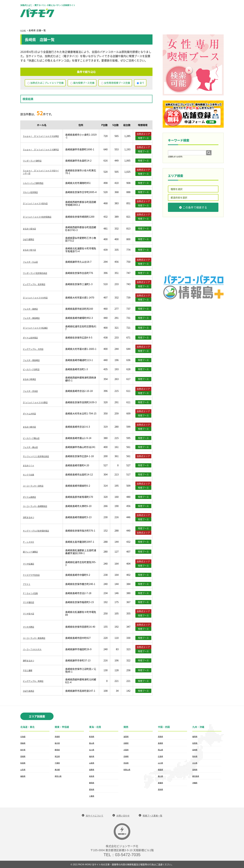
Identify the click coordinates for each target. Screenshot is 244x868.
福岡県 (195, 736)
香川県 (161, 776)
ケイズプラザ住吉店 (34, 575)
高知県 (161, 789)
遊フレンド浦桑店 (32, 552)
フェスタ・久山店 (32, 262)
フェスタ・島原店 (32, 309)
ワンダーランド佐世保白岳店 (38, 273)
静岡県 (92, 783)
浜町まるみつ (30, 517)
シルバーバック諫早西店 (36, 183)
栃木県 (58, 743)
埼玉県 (58, 756)
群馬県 (58, 750)
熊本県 (195, 756)
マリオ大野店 (30, 627)
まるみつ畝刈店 (31, 427)
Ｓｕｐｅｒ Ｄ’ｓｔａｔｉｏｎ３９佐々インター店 (41, 172)
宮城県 (23, 756)
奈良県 (127, 763)
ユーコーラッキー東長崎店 (37, 638)
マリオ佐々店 (30, 613)
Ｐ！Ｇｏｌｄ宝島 (32, 593)
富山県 (92, 743)
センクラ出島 (30, 474)
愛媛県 (161, 783)
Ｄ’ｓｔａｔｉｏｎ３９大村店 (39, 297)
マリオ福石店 (30, 602)
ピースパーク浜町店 (33, 369)
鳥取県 (161, 736)
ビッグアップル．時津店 (36, 681)
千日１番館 (29, 670)
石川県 (92, 750)
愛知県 (92, 789)
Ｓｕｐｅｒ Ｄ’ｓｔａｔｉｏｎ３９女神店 (41, 136)
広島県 (161, 756)
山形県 (23, 769)
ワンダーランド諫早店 (35, 161)
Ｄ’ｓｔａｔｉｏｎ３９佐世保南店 (41, 217)
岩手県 (23, 750)
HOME (24, 30)
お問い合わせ (123, 815)
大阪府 (127, 750)
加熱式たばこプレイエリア (47, 83)
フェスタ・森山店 (32, 447)
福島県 (23, 776)
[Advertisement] (162, 10)
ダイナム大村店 (31, 413)
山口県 (161, 763)
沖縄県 (195, 783)
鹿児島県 (196, 776)
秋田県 (23, 763)
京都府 (127, 743)
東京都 (58, 769)
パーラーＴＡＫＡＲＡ (35, 649)
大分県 (195, 763)
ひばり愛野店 (30, 239)
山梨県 (92, 763)
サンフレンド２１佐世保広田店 (39, 456)
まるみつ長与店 (31, 228)
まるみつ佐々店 (31, 250)
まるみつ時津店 (31, 379)
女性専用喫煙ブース (117, 83)
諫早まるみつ (30, 660)
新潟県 (92, 736)
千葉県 (58, 763)
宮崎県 (195, 769)
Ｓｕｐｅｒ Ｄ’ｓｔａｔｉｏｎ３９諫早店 (41, 149)
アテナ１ (28, 584)
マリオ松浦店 (30, 564)
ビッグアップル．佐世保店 (37, 284)
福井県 (92, 756)
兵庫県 (127, 756)
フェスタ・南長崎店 (34, 360)
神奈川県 (59, 776)
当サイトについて (91, 815)
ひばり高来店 (30, 691)
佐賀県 (195, 743)
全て (142, 83)
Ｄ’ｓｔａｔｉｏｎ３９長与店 (39, 203)
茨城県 (58, 736)
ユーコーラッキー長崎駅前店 (38, 506)
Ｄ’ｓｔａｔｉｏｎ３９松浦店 (39, 328)
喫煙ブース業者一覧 (156, 815)
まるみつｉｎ (30, 465)
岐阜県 (92, 776)
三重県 (92, 796)
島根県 (161, 743)
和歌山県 (128, 769)
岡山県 (161, 750)
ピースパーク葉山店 (33, 438)
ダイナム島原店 (31, 497)
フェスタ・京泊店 (32, 391)
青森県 (23, 743)
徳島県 (161, 769)
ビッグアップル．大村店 (36, 349)
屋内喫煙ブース (84, 83)
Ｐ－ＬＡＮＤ (30, 542)
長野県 (92, 769)
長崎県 (195, 750)
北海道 (23, 736)
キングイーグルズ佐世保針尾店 (39, 531)
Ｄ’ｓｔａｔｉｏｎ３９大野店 (39, 402)
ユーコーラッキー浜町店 (36, 486)
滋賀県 (127, 736)
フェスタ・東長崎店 (34, 318)
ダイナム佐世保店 (32, 337)
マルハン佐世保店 (32, 192)
